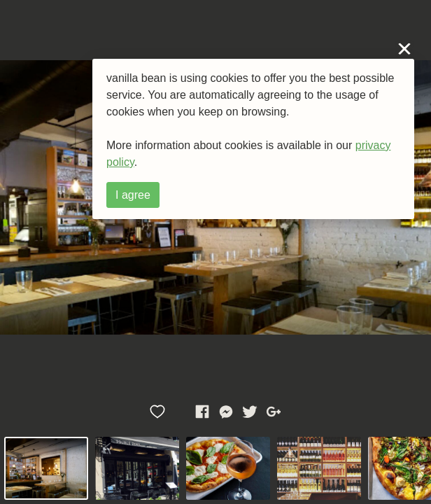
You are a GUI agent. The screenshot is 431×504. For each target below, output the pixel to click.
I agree (133, 195)
